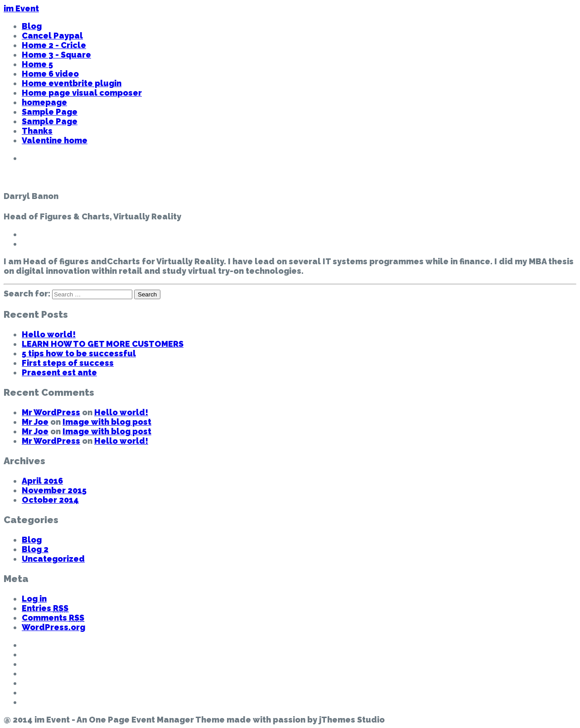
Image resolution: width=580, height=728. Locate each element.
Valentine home (55, 140)
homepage (44, 102)
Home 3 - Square (56, 55)
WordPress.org (53, 627)
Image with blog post (107, 422)
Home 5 (37, 64)
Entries (45, 608)
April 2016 (42, 481)
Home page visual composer (82, 93)
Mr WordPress (51, 412)
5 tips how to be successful (79, 353)
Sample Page (50, 112)
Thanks (37, 131)
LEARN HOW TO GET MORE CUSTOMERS (103, 344)
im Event (21, 8)
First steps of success (68, 363)
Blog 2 (35, 549)
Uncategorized (53, 559)
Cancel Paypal (52, 36)
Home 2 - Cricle (54, 45)
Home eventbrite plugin (72, 83)
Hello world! (49, 334)
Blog (32, 26)
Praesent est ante (59, 372)
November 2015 (54, 490)
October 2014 (50, 500)
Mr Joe (35, 422)
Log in (34, 599)
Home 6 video (50, 74)
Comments (53, 618)
